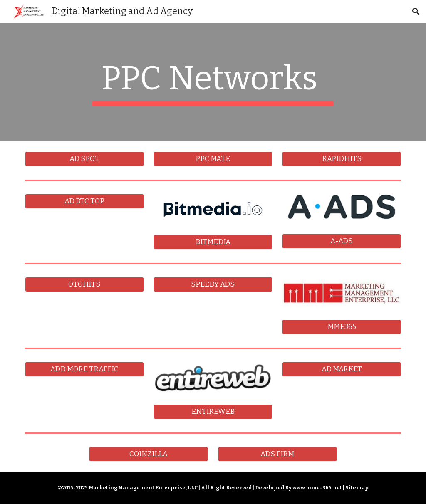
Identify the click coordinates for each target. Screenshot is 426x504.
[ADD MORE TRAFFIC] (84, 369)
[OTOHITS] (84, 285)
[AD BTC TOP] (84, 201)
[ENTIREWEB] (213, 411)
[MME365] (342, 327)
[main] (213, 82)
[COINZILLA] (149, 454)
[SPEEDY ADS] (213, 285)
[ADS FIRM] (277, 454)
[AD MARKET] (342, 369)
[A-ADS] (342, 241)
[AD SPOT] (84, 159)
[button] (416, 12)
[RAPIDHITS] (342, 159)
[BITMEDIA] (213, 242)
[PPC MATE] (213, 159)
